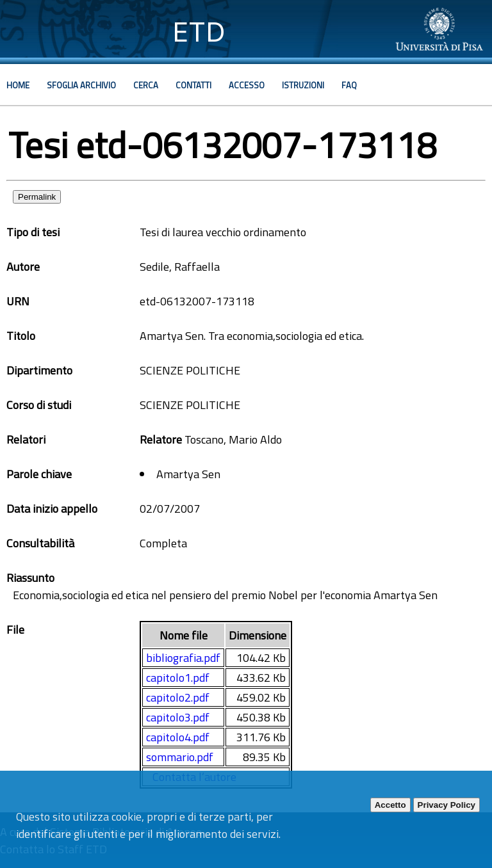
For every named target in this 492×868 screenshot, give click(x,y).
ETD (199, 32)
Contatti (193, 85)
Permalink (37, 197)
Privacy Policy (447, 805)
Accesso (247, 85)
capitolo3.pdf (178, 717)
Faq (349, 85)
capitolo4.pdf (178, 737)
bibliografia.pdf (183, 658)
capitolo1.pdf (178, 678)
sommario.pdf (180, 757)
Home (18, 85)
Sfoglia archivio (81, 85)
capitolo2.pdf (178, 697)
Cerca (146, 85)
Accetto (390, 805)
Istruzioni (303, 85)
